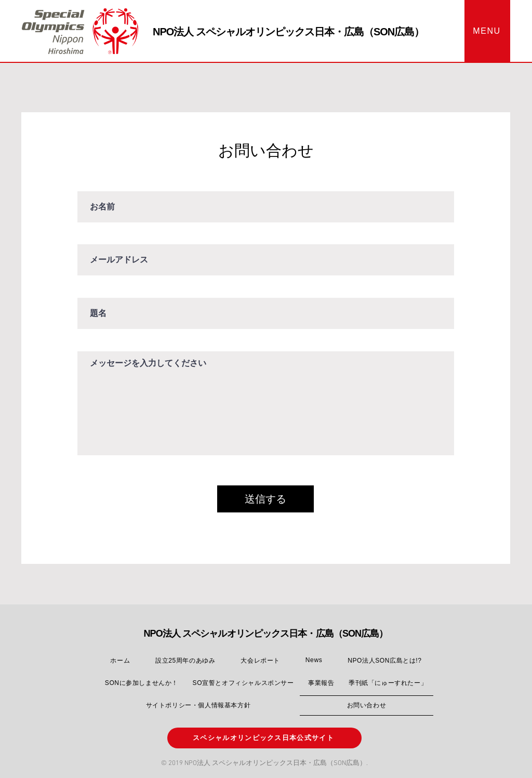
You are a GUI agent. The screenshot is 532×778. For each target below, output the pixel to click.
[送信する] (265, 499)
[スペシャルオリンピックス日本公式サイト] (264, 738)
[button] (487, 31)
